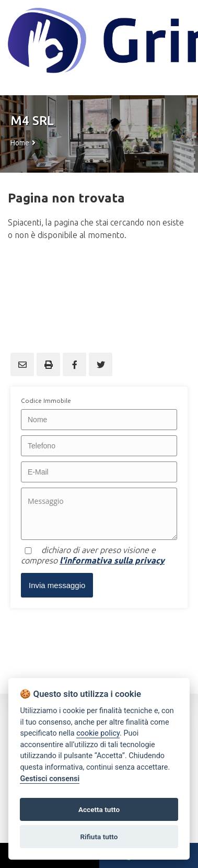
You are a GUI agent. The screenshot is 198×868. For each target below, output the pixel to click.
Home (20, 143)
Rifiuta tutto (99, 837)
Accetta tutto (99, 809)
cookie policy (98, 733)
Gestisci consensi (50, 779)
